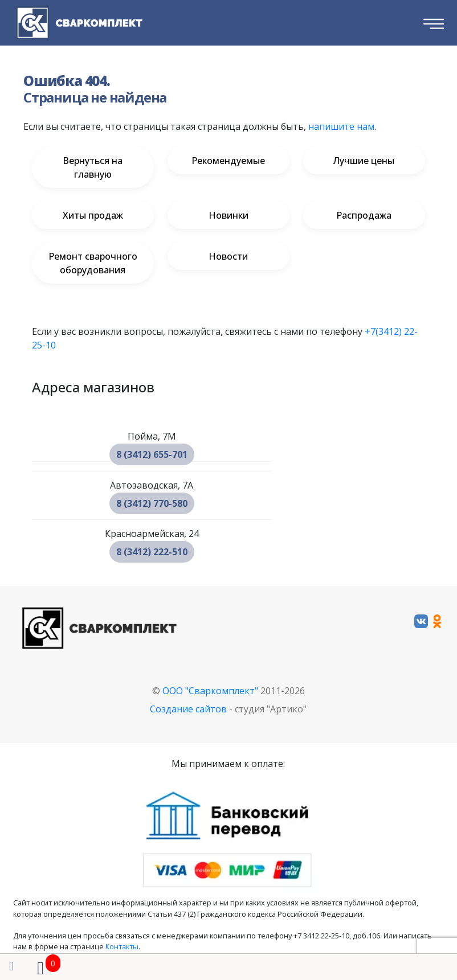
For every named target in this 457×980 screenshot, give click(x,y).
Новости (228, 256)
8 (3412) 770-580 (152, 503)
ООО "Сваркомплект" (210, 691)
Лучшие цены (364, 161)
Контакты (122, 946)
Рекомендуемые (228, 161)
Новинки (228, 215)
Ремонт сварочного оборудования (93, 263)
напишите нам (341, 126)
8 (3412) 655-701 (152, 454)
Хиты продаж (93, 215)
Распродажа (364, 215)
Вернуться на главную (93, 167)
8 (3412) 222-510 (152, 552)
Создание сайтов (188, 709)
